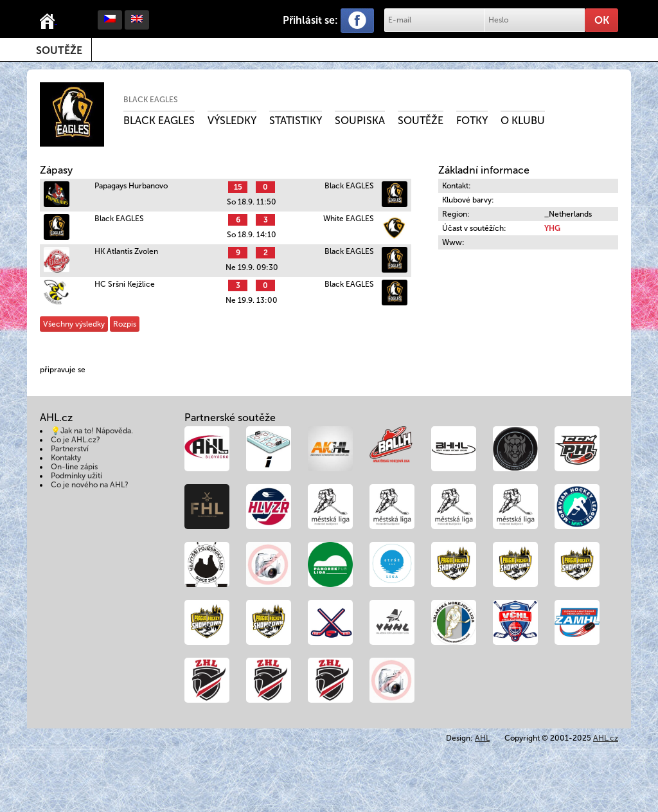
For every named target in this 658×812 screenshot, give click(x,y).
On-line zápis (74, 467)
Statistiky (296, 121)
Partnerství (70, 449)
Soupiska (360, 121)
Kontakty (66, 458)
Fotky (472, 121)
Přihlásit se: (310, 20)
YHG (552, 228)
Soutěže (59, 50)
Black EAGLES (151, 100)
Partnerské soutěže (230, 418)
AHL (482, 738)
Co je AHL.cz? (76, 440)
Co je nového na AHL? (90, 485)
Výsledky (232, 121)
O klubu (523, 121)
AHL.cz (606, 738)
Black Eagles (159, 121)
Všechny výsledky (74, 324)
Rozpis (125, 324)
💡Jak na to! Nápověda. (92, 431)
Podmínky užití (76, 476)
